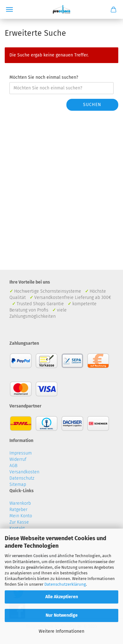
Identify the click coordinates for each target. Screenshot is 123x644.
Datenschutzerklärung (65, 584)
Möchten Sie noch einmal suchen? (44, 77)
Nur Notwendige (62, 615)
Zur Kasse (19, 522)
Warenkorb (20, 503)
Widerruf (18, 459)
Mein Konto (21, 516)
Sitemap (18, 484)
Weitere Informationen (61, 631)
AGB (13, 466)
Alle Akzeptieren (62, 597)
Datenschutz (22, 478)
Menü (9, 9)
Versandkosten (24, 472)
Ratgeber (18, 510)
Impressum (21, 453)
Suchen (92, 105)
